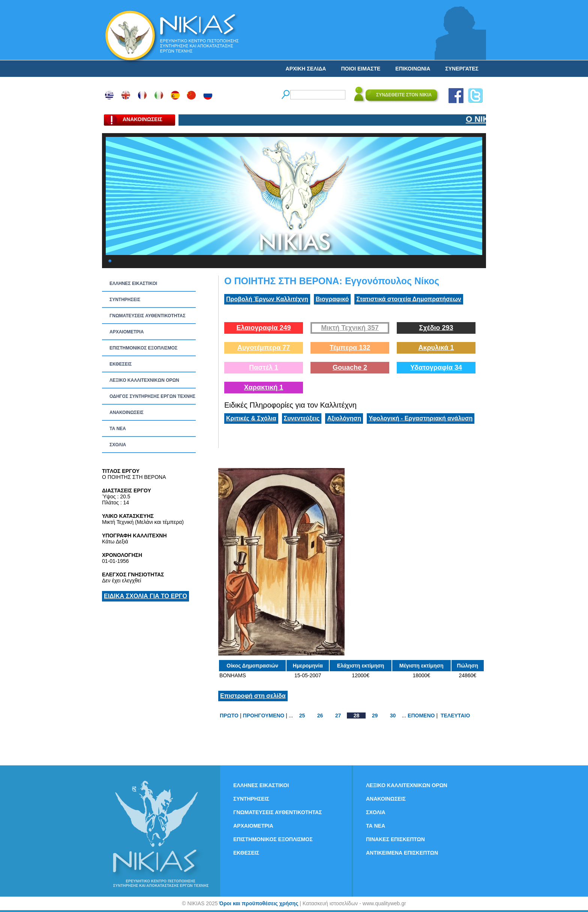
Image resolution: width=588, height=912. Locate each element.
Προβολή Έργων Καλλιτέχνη (267, 299)
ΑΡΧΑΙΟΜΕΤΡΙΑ (127, 332)
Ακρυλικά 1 (436, 348)
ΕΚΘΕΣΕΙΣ (121, 364)
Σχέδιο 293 (436, 328)
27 (338, 715)
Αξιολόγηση (344, 418)
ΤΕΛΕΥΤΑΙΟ (455, 715)
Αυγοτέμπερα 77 (264, 348)
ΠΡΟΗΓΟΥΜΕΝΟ (264, 715)
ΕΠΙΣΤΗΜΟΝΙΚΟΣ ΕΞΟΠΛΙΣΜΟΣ (143, 348)
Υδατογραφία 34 (436, 367)
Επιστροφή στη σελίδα (253, 696)
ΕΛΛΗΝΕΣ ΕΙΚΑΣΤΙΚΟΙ (133, 283)
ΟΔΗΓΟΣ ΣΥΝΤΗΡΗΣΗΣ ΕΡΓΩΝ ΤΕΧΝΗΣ (152, 396)
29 (375, 715)
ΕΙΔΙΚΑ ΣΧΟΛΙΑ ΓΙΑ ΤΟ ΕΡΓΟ (145, 596)
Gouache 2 (350, 367)
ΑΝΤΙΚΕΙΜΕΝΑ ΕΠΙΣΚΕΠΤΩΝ (402, 853)
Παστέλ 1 (264, 367)
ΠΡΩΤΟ (229, 715)
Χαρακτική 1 (264, 387)
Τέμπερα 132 (350, 348)
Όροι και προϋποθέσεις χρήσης (259, 903)
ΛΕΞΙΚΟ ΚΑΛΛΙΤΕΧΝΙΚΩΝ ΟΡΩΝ (144, 380)
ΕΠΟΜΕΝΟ (421, 715)
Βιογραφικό (332, 299)
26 (320, 715)
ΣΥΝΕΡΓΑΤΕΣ (462, 69)
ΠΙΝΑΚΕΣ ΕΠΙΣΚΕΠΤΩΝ (395, 839)
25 (302, 715)
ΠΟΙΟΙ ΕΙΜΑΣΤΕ (361, 69)
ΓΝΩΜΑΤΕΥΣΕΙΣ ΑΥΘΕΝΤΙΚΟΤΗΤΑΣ (148, 316)
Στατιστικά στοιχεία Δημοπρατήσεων (409, 299)
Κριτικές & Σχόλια (251, 418)
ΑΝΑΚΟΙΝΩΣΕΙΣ (127, 412)
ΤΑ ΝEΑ (118, 429)
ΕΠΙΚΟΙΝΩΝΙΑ (413, 69)
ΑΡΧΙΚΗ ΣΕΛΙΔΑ (306, 69)
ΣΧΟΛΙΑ (118, 445)
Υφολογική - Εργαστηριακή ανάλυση (421, 418)
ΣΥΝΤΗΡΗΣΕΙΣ (125, 300)
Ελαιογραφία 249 (263, 328)
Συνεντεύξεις (302, 418)
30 (393, 715)
